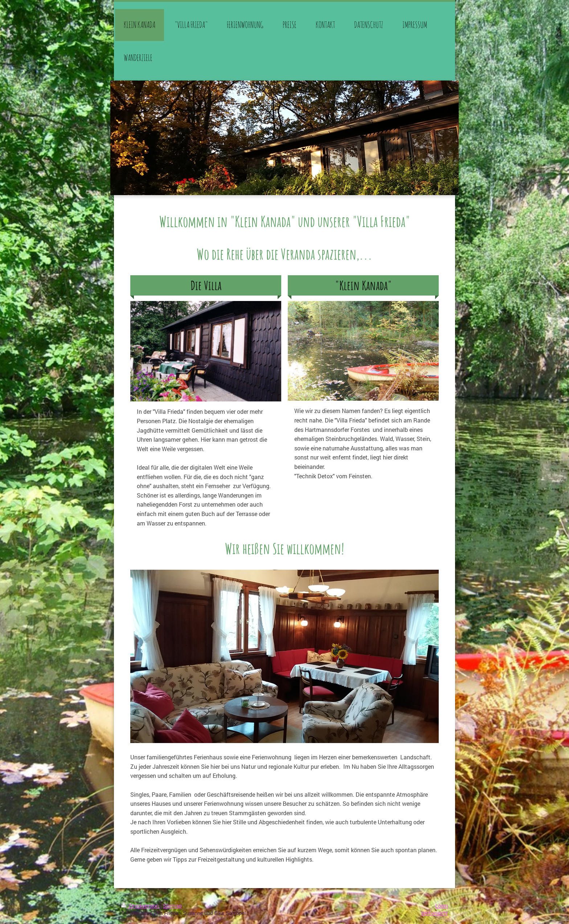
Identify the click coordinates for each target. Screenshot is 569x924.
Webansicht (435, 913)
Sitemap (172, 906)
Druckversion (141, 906)
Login (442, 906)
